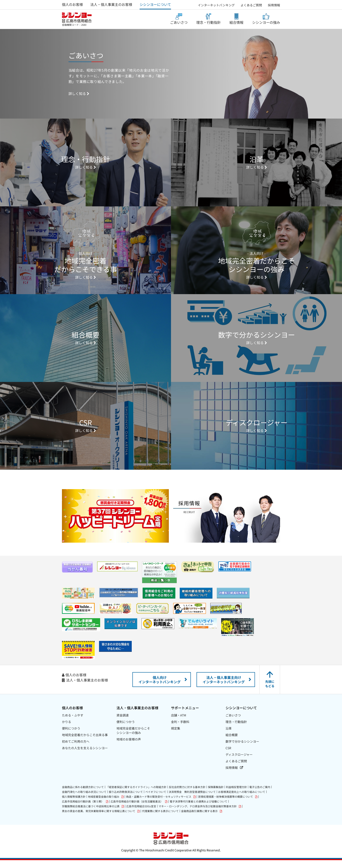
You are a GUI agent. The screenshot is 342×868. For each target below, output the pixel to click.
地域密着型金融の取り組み (104, 805)
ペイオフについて (156, 800)
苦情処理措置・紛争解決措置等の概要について (226, 805)
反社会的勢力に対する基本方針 (187, 795)
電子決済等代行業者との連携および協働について (198, 809)
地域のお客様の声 (129, 747)
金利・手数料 (180, 730)
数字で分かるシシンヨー (242, 749)
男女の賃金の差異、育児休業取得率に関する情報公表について (99, 819)
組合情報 (236, 22)
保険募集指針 (216, 795)
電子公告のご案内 (260, 795)
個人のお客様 (72, 4)
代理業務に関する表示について (160, 819)
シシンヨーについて (155, 4)
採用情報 (274, 5)
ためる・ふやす (73, 723)
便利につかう (71, 736)
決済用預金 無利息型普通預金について (192, 800)
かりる (67, 730)
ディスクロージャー (239, 762)
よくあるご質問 (251, 5)
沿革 (229, 736)
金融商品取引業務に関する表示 (199, 819)
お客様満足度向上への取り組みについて (242, 800)
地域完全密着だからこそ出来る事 (85, 743)
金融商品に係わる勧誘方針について (83, 795)
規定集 (176, 736)
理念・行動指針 (209, 22)
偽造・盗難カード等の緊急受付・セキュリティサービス (159, 805)
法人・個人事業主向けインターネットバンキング (224, 687)
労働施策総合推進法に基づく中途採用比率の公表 (91, 814)
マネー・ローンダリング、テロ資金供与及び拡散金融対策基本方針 (198, 814)
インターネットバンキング (216, 5)
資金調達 (123, 723)
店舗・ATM (179, 723)
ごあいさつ (179, 22)
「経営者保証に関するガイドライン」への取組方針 (136, 795)
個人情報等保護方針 (74, 804)
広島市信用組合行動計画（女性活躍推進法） (137, 809)
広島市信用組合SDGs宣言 (141, 814)
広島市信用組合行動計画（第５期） (83, 809)
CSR (228, 756)
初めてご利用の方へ (76, 749)
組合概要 (232, 743)
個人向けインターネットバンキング (160, 687)
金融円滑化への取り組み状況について (84, 800)
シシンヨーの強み (266, 22)
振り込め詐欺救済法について (126, 800)
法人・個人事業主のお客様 (111, 4)
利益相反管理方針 (236, 795)
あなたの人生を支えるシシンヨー (85, 756)
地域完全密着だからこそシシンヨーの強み (133, 738)
